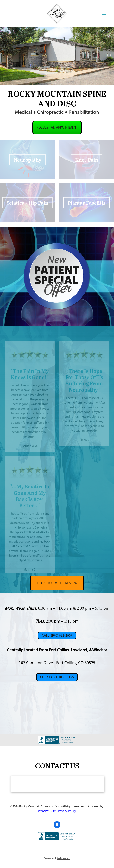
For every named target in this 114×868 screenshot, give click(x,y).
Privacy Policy (67, 811)
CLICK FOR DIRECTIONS (57, 677)
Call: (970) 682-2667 (57, 635)
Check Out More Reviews (57, 583)
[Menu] (104, 14)
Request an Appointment (57, 127)
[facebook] (57, 825)
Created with (57, 858)
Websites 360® (47, 811)
